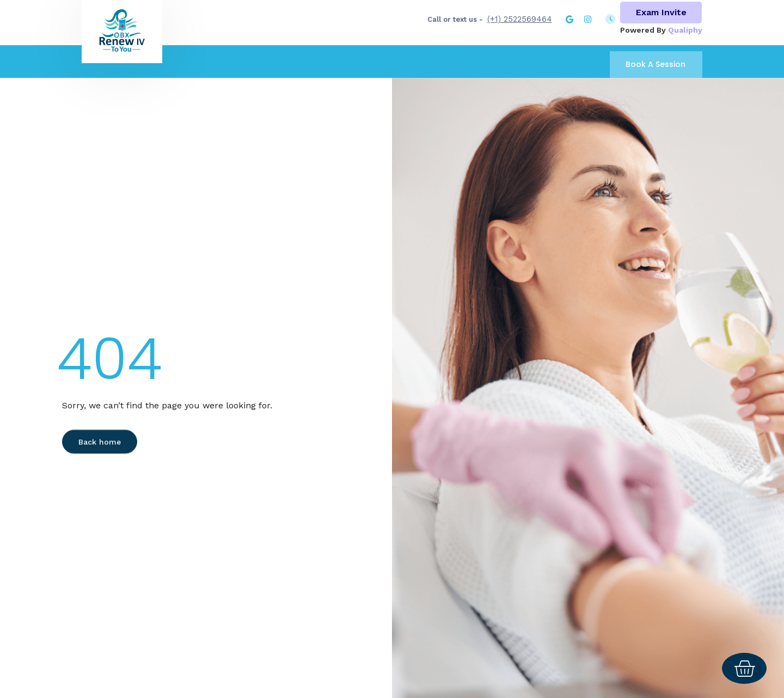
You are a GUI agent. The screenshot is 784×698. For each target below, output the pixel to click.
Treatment (369, 38)
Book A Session (656, 64)
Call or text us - (455, 19)
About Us (314, 38)
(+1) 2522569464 (520, 19)
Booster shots (434, 38)
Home (268, 38)
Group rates (568, 38)
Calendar (503, 38)
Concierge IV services (651, 38)
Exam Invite (661, 12)
